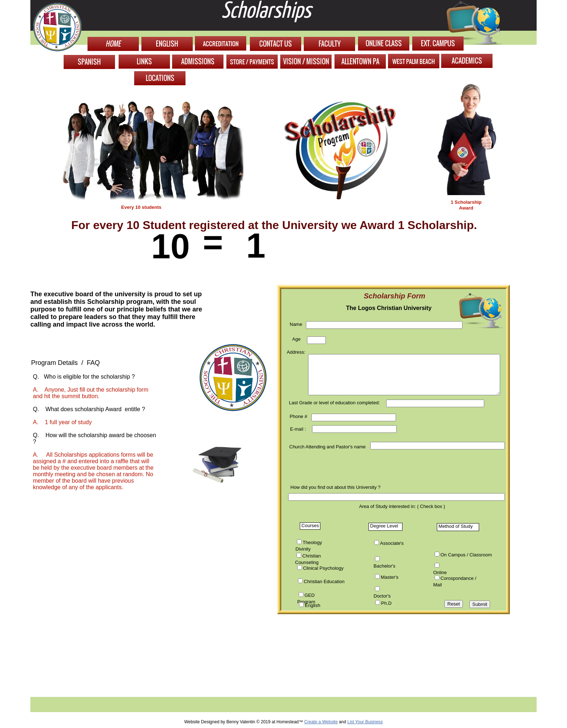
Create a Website (321, 722)
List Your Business (365, 722)
